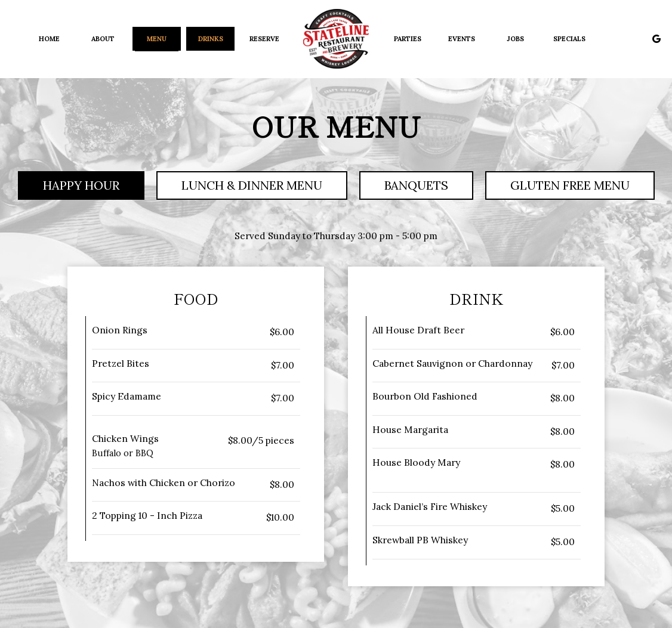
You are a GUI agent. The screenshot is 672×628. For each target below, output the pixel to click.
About (103, 39)
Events (462, 39)
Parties (408, 39)
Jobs (515, 39)
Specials (569, 39)
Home (49, 39)
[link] (336, 39)
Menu (157, 39)
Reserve (264, 39)
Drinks (211, 39)
